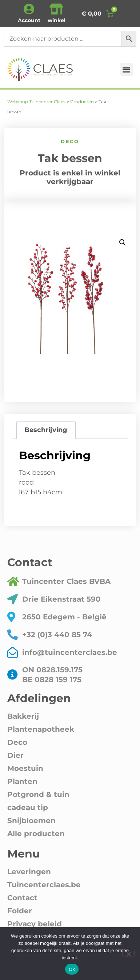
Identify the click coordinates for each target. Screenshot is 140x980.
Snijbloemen (31, 821)
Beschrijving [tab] (46, 430)
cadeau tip (28, 807)
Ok (72, 969)
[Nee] (128, 953)
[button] (127, 69)
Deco (70, 141)
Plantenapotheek (41, 729)
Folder (20, 911)
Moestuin (25, 768)
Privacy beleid (35, 924)
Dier (15, 755)
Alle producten (36, 834)
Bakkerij (23, 716)
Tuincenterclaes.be (44, 885)
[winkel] (56, 9)
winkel (57, 20)
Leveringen (29, 872)
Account (29, 20)
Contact (22, 898)
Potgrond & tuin (38, 794)
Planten (22, 781)
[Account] (29, 9)
